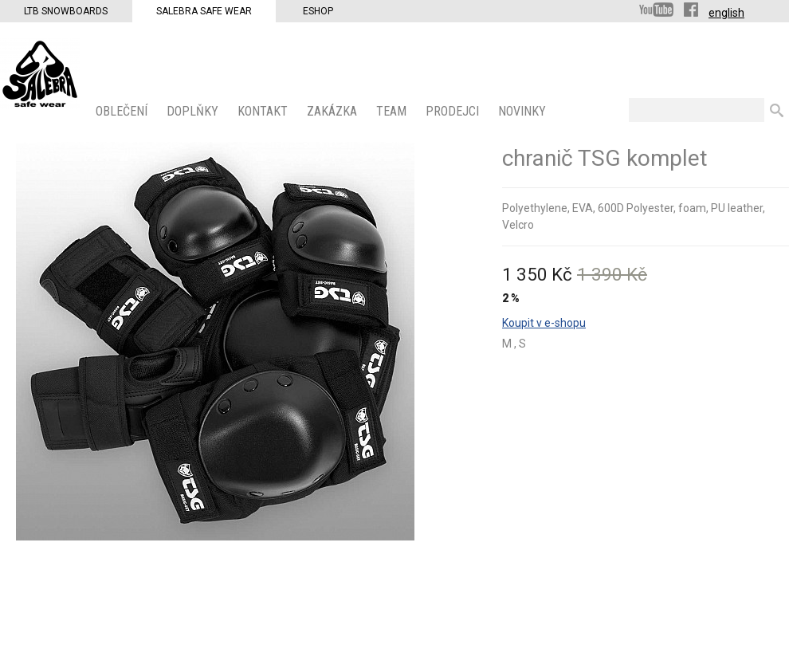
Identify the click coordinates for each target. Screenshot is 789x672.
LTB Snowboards (66, 11)
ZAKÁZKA (334, 111)
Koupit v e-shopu (544, 323)
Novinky (524, 111)
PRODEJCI (454, 111)
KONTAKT (264, 111)
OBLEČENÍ (123, 111)
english (726, 13)
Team (393, 111)
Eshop (318, 11)
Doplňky (194, 111)
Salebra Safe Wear (204, 11)
